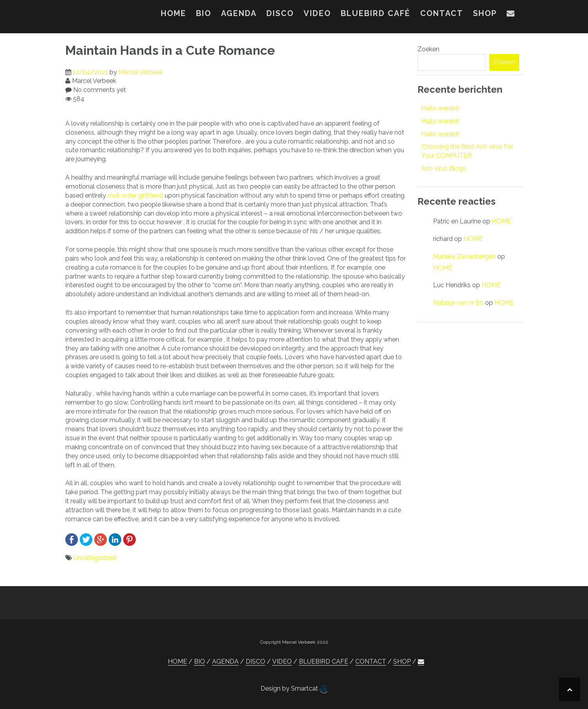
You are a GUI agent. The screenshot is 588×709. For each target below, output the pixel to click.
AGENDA (239, 13)
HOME (174, 13)
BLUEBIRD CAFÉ (376, 13)
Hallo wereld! (440, 108)
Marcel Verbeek (141, 72)
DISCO (280, 13)
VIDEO (317, 13)
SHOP (485, 13)
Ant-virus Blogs (444, 168)
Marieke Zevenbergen (464, 256)
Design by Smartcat (294, 689)
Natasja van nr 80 (458, 303)
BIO (204, 13)
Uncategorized (95, 558)
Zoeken (428, 49)
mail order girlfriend (135, 195)
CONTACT (442, 13)
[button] (511, 15)
